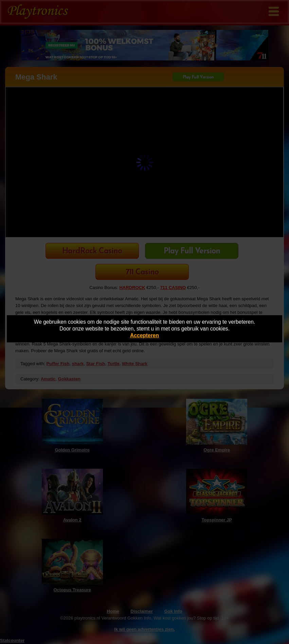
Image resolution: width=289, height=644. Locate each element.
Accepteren (144, 335)
